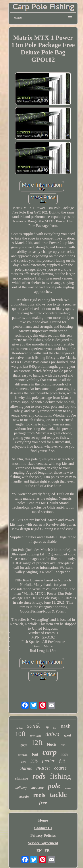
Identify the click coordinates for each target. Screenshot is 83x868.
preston (35, 736)
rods (39, 776)
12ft (37, 743)
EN (39, 851)
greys (24, 745)
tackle (58, 795)
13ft (46, 727)
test (55, 728)
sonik (33, 726)
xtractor (37, 787)
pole (54, 786)
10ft (20, 734)
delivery (21, 788)
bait (35, 754)
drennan (23, 755)
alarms (26, 768)
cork (24, 762)
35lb (34, 761)
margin (24, 797)
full (62, 761)
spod (68, 735)
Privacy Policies (43, 835)
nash (66, 726)
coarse (60, 768)
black (52, 744)
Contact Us (43, 828)
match (43, 768)
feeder (48, 761)
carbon (19, 728)
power (68, 788)
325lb (65, 755)
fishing (60, 776)
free (43, 802)
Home (43, 820)
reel (63, 745)
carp (50, 752)
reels (39, 795)
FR (47, 851)
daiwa (52, 734)
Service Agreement (43, 843)
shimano (22, 778)
